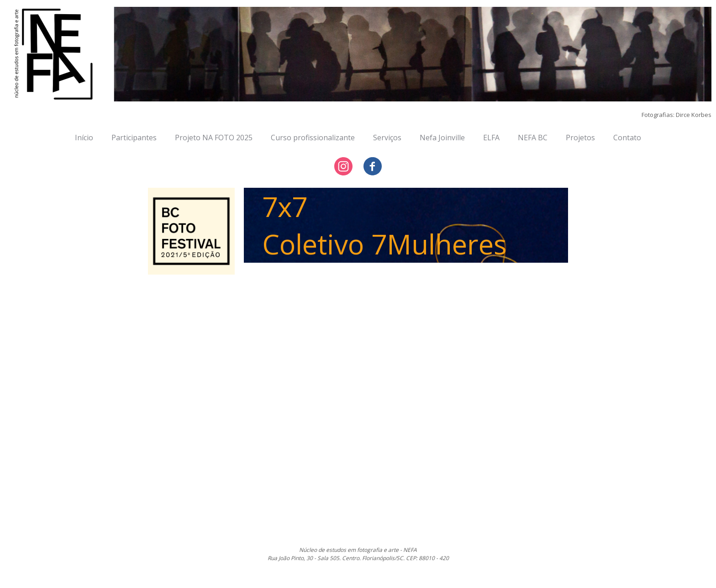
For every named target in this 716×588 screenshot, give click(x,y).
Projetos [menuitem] (580, 138)
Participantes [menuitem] (134, 138)
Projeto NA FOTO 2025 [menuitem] (214, 138)
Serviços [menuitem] (387, 138)
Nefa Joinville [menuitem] (442, 138)
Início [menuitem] (84, 138)
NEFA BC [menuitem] (533, 138)
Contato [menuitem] (627, 138)
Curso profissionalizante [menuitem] (313, 138)
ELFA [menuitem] (491, 138)
